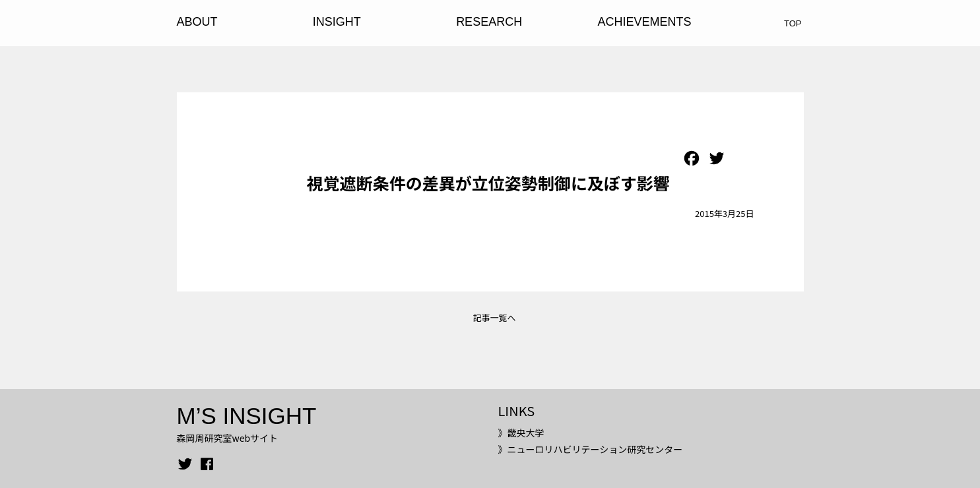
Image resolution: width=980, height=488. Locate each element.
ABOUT (197, 22)
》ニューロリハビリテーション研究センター (590, 449)
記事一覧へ (494, 318)
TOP (793, 23)
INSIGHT (337, 22)
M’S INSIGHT (247, 416)
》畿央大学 (521, 433)
